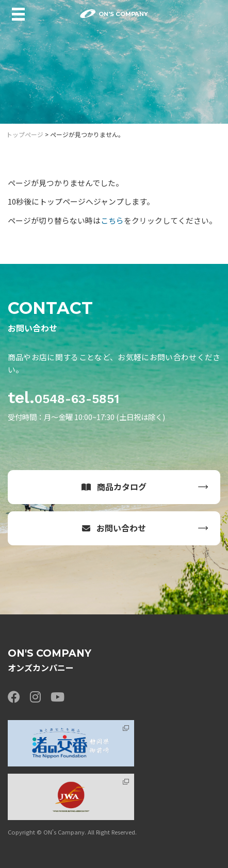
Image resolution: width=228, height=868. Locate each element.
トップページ (25, 134)
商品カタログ (114, 487)
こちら (112, 220)
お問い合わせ (114, 528)
